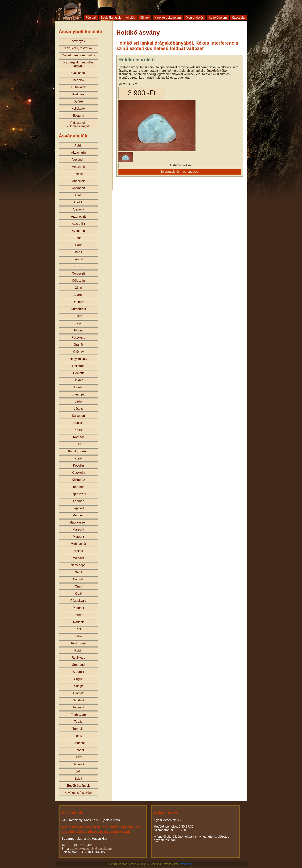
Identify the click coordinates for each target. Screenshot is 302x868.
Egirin (78, 316)
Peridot (78, 615)
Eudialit (78, 423)
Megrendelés (195, 18)
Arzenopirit (78, 217)
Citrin (78, 288)
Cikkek (145, 18)
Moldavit (78, 558)
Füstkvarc (78, 337)
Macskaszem (78, 522)
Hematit (78, 373)
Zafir (78, 771)
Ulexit (78, 757)
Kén (78, 444)
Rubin (78, 650)
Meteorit (78, 537)
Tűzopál (78, 750)
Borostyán (78, 259)
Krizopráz (78, 480)
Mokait (78, 551)
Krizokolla (78, 473)
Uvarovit (78, 764)
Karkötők (78, 94)
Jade (78, 402)
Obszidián (78, 579)
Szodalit (78, 700)
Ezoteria (78, 116)
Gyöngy (78, 352)
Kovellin (78, 466)
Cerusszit (78, 273)
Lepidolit (78, 508)
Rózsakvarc (78, 601)
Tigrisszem (78, 714)
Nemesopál (78, 565)
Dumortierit (78, 309)
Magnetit (78, 515)
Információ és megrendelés (180, 172)
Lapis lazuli (78, 494)
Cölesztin (78, 281)
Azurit (78, 238)
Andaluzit (78, 181)
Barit (78, 245)
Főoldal (91, 18)
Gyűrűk (78, 101)
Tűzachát (78, 743)
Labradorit (78, 487)
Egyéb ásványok (78, 786)
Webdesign (187, 864)
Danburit (78, 302)
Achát (78, 145)
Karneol (78, 437)
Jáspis (78, 409)
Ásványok (78, 41)
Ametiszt (78, 174)
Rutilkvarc (78, 658)
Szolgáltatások (111, 18)
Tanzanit (78, 707)
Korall (78, 458)
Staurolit (78, 672)
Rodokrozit (78, 643)
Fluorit (78, 330)
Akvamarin (78, 153)
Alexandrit (78, 160)
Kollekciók (78, 109)
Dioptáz (78, 693)
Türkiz (78, 736)
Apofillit (78, 202)
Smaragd (78, 665)
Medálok (78, 80)
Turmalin (78, 729)
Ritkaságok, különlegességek (78, 124)
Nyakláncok (78, 73)
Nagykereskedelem (168, 18)
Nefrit (78, 572)
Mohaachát (78, 544)
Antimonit (78, 188)
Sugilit (78, 679)
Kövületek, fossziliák (78, 793)
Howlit (78, 387)
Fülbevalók (78, 87)
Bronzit (78, 266)
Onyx (78, 586)
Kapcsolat (239, 18)
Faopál (78, 323)
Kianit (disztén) (78, 451)
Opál (78, 594)
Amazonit (78, 167)
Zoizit (78, 779)
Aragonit (78, 209)
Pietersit (78, 608)
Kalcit (78, 430)
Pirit (78, 629)
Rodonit (78, 622)
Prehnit (78, 636)
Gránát (78, 345)
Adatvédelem (218, 18)
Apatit (78, 195)
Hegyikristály (78, 359)
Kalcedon (78, 416)
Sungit (78, 686)
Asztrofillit (78, 224)
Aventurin (78, 231)
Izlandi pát (78, 394)
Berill (78, 252)
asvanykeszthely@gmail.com (92, 849)
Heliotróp (78, 366)
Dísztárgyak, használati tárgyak (78, 64)
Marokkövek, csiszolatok (78, 55)
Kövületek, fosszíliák (78, 48)
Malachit (78, 530)
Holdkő (78, 380)
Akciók (130, 18)
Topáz (78, 722)
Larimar (78, 501)
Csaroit (78, 295)
